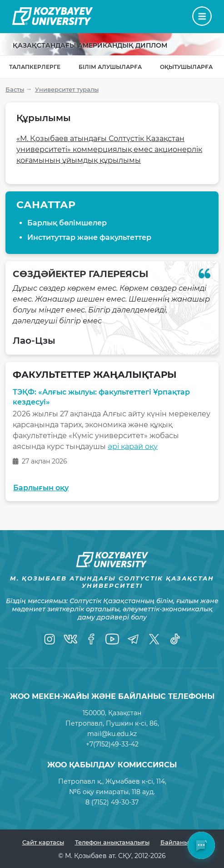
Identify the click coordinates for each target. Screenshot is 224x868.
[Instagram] (50, 639)
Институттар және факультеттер (89, 237)
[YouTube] (112, 639)
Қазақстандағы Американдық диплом (90, 45)
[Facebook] (91, 639)
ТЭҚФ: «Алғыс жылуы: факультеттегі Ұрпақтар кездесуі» (101, 397)
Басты (15, 89)
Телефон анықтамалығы (112, 842)
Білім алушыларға (110, 67)
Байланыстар (181, 842)
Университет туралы (67, 89)
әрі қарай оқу (133, 446)
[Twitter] (154, 639)
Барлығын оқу (41, 488)
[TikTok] (175, 639)
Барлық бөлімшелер (67, 223)
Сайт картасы (43, 842)
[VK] (70, 639)
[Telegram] (133, 639)
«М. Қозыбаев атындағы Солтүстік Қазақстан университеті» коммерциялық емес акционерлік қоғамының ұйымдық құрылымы (109, 149)
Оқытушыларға (186, 67)
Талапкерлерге (35, 67)
